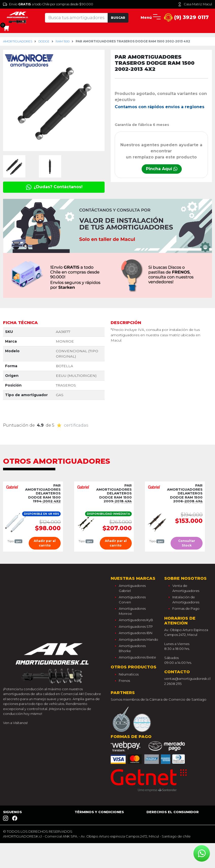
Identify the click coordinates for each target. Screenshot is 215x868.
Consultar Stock (187, 543)
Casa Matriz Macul (195, 4)
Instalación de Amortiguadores (186, 600)
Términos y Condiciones (99, 812)
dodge (44, 41)
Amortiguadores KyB (136, 620)
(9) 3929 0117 (186, 18)
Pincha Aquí (162, 169)
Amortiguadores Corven (132, 600)
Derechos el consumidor (173, 812)
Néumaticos (129, 674)
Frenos (124, 681)
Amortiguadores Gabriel (132, 588)
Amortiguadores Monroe (132, 611)
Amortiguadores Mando (138, 639)
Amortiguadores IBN (136, 633)
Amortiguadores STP (136, 626)
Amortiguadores (18, 41)
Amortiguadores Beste (137, 657)
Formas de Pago (186, 608)
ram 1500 (63, 41)
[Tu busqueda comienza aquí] (76, 18)
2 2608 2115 (173, 684)
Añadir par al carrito (45, 543)
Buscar (118, 18)
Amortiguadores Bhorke (132, 648)
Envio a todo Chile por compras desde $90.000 (48, 4)
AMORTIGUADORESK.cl (22, 836)
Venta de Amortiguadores (186, 588)
